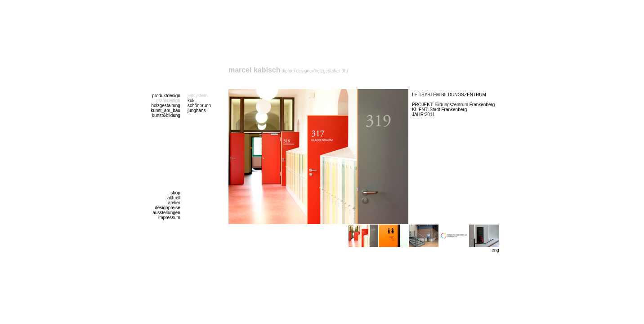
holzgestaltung (166, 106)
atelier (174, 203)
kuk (191, 101)
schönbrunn (199, 106)
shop (175, 193)
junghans (197, 110)
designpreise (168, 208)
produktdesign (166, 96)
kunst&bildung (166, 115)
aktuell (174, 198)
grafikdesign (168, 101)
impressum (169, 218)
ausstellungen (166, 213)
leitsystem (197, 96)
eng (495, 250)
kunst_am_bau (165, 110)
